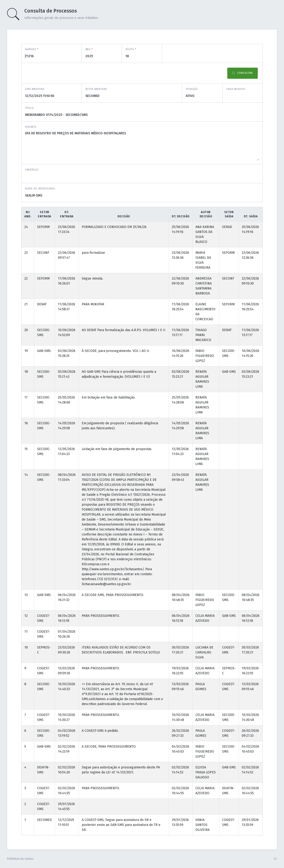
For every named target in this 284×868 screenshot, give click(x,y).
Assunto (31, 127)
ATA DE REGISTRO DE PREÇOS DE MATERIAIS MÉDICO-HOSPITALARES (142, 146)
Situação (192, 89)
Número (32, 49)
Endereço (32, 170)
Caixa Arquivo (236, 89)
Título (29, 108)
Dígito (131, 49)
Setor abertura (96, 89)
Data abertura (35, 89)
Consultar (243, 73)
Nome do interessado (40, 189)
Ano (89, 49)
